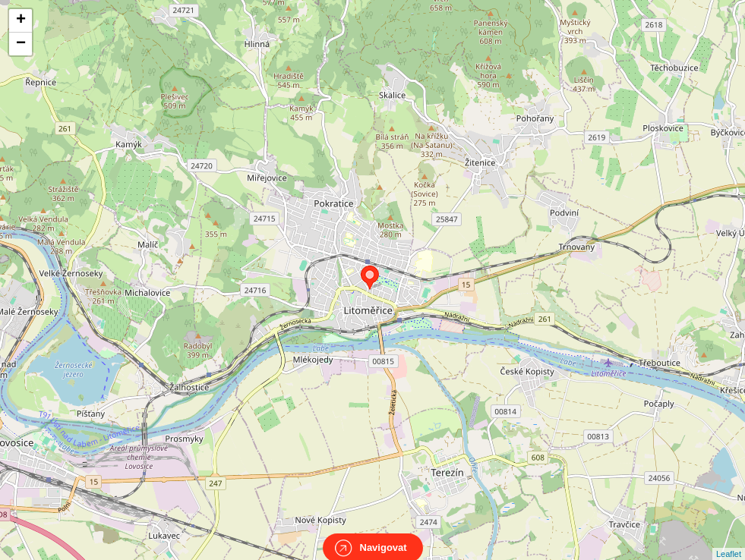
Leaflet (729, 540)
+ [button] (21, 20)
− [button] (21, 44)
